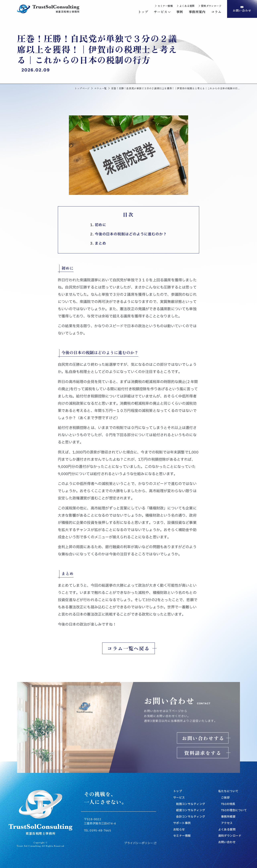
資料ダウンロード (230, 836)
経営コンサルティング (191, 810)
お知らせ (179, 830)
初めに (100, 225)
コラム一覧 (100, 88)
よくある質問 (227, 830)
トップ (178, 791)
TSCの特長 (228, 804)
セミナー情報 (182, 836)
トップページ (82, 88)
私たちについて (228, 791)
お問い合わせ (227, 842)
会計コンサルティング (191, 817)
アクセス (227, 823)
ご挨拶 (225, 798)
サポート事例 (182, 823)
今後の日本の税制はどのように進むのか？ (131, 234)
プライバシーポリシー (140, 843)
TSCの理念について (234, 810)
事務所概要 (228, 817)
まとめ (100, 243)
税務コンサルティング (191, 804)
